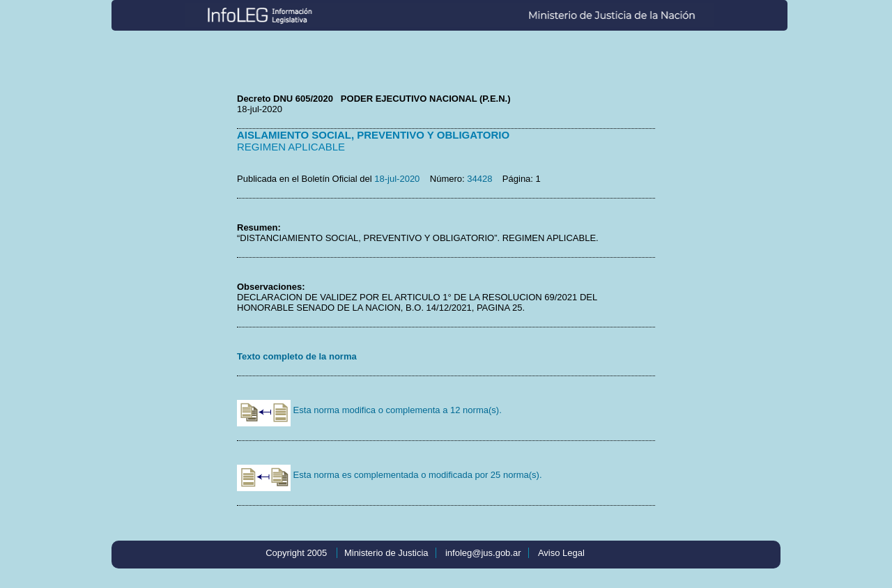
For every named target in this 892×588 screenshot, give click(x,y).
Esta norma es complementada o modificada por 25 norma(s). (390, 475)
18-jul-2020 (397, 179)
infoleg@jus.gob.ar (483, 553)
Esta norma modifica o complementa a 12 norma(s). (369, 410)
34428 (479, 179)
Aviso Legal (561, 553)
